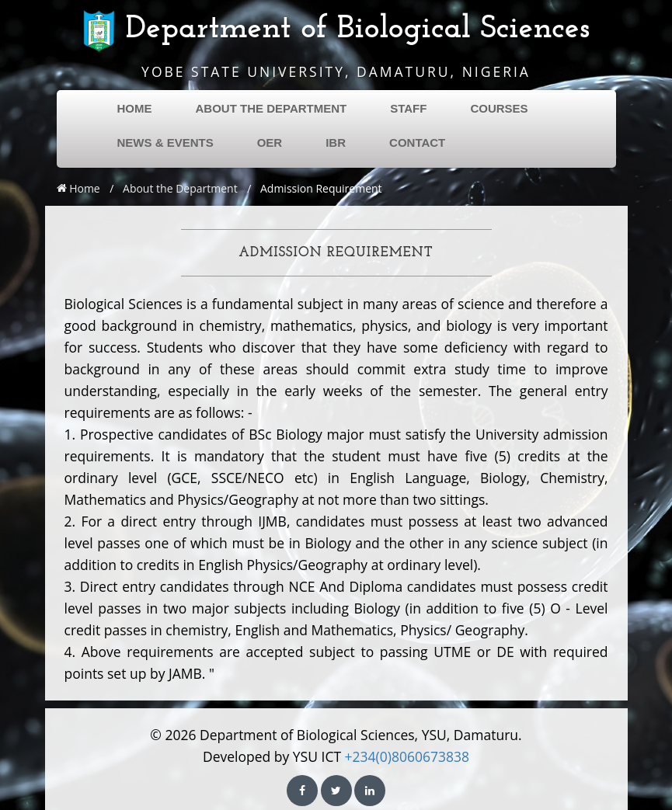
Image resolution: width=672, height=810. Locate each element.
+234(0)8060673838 (407, 756)
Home (78, 188)
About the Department (180, 188)
